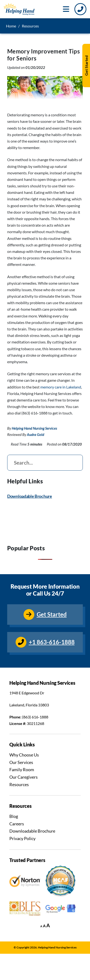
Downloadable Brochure (30, 496)
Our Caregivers (24, 777)
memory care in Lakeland (61, 387)
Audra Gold (36, 434)
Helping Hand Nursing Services (34, 428)
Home (11, 26)
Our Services (21, 762)
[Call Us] (80, 9)
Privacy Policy (22, 838)
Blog (14, 816)
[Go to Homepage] (19, 9)
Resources (19, 784)
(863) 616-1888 (35, 717)
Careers (17, 824)
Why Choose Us (24, 755)
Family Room (22, 770)
